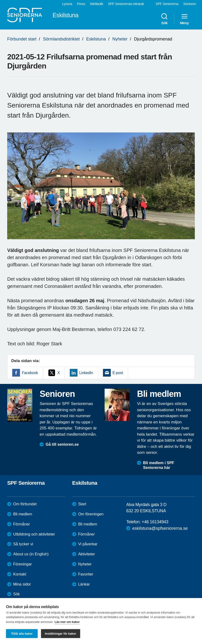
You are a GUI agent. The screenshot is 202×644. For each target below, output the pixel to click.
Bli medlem (23, 514)
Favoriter (86, 574)
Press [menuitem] (81, 4)
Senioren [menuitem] (190, 4)
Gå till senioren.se (62, 444)
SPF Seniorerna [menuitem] (167, 4)
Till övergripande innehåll (0, 0)
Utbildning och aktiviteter (34, 534)
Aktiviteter (87, 554)
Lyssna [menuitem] (67, 4)
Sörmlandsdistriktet (61, 39)
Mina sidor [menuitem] (22, 584)
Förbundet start (22, 39)
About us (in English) (31, 554)
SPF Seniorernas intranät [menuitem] (126, 4)
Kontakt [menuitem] (20, 574)
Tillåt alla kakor (22, 634)
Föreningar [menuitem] (22, 564)
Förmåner (21, 524)
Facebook (30, 373)
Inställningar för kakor (61, 634)
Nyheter (120, 39)
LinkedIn (86, 373)
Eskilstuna (96, 39)
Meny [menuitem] (184, 19)
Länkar (84, 584)
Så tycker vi (23, 544)
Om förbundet (25, 504)
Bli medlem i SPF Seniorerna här (159, 465)
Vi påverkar (88, 544)
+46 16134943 (155, 522)
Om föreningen (91, 514)
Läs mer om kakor (67, 622)
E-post (118, 373)
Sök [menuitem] (164, 19)
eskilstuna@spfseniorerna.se (160, 528)
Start (82, 504)
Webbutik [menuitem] (97, 4)
